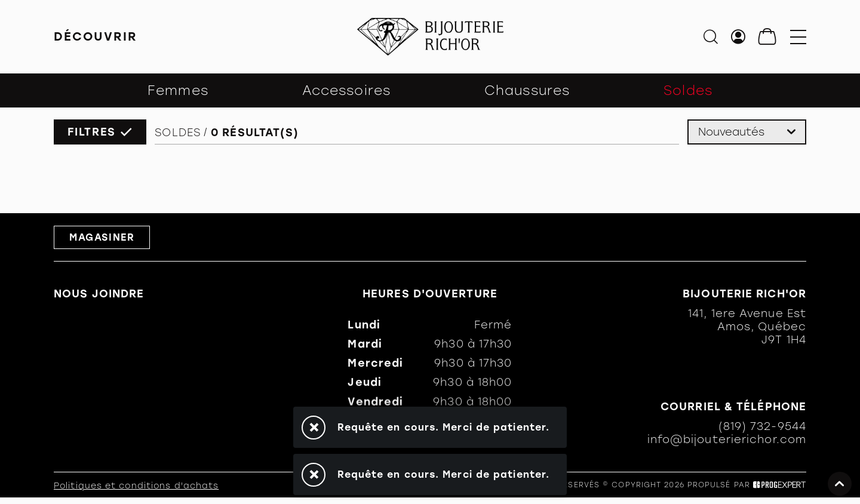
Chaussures (527, 90)
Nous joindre (99, 294)
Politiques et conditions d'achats (136, 486)
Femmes (178, 90)
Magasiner (102, 237)
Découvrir (96, 36)
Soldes (688, 90)
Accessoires (346, 90)
